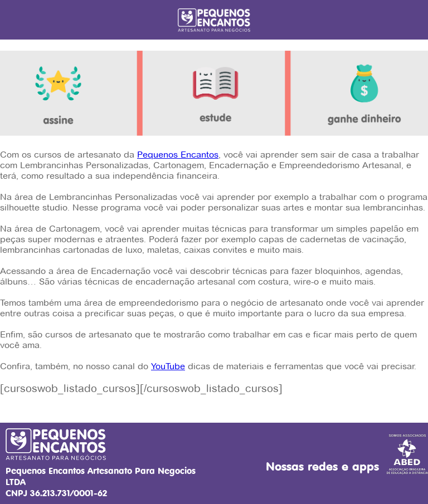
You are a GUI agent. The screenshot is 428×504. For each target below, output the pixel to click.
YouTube (168, 366)
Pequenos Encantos (178, 155)
